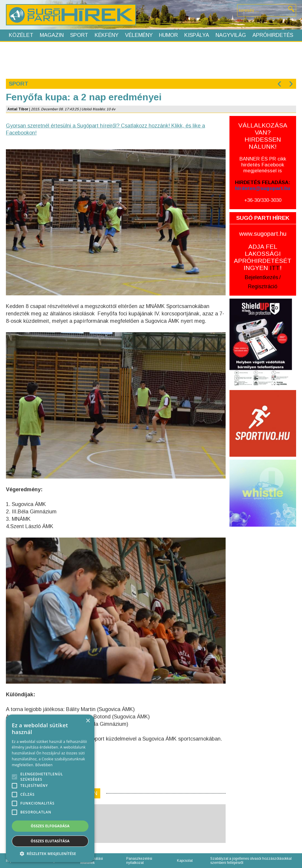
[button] (50, 853)
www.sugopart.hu (263, 234)
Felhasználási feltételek (92, 861)
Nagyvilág (231, 35)
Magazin (52, 35)
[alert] (50, 788)
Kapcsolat (185, 861)
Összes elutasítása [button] (50, 841)
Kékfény (107, 35)
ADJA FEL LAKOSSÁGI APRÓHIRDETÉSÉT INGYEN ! (263, 257)
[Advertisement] (151, 60)
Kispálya (197, 35)
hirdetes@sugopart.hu (263, 188)
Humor (168, 35)
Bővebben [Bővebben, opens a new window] (44, 765)
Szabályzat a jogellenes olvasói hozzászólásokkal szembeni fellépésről (251, 861)
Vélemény (139, 35)
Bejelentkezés (261, 277)
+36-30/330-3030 (263, 200)
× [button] (88, 721)
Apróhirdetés (273, 35)
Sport (79, 35)
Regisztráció (263, 286)
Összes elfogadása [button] (50, 826)
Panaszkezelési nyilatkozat (139, 861)
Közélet (21, 35)
